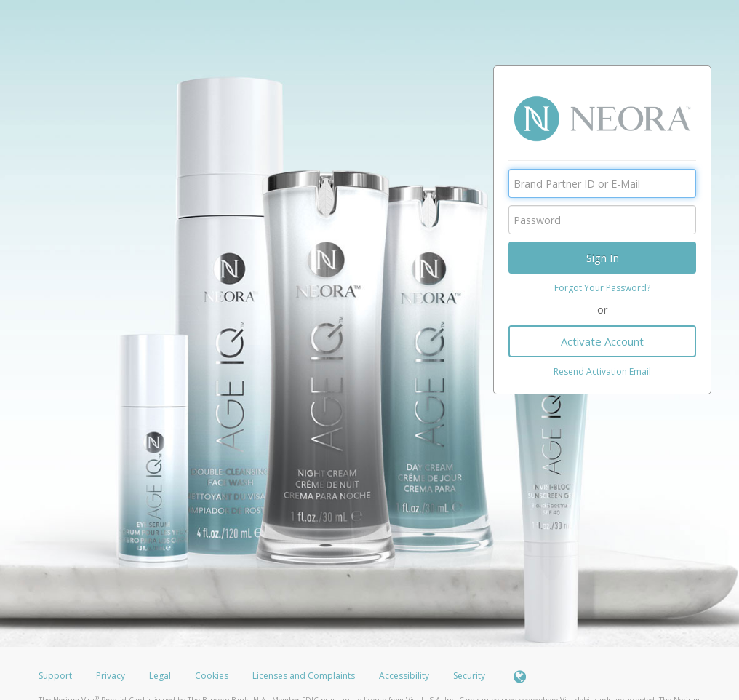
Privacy (111, 676)
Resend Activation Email (602, 371)
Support (55, 676)
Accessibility (404, 676)
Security (469, 676)
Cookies (212, 676)
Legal (160, 676)
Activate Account (602, 341)
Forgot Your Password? (602, 288)
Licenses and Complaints (305, 676)
